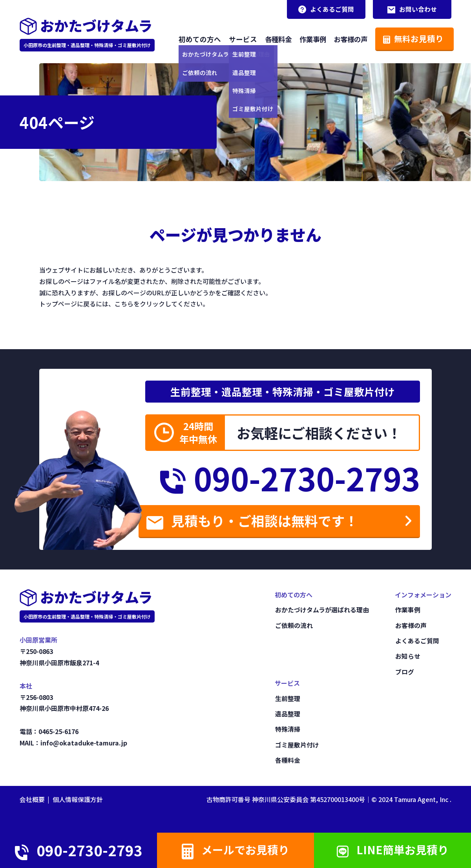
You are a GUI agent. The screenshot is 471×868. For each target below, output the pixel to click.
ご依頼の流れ (294, 627)
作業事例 (308, 39)
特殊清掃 (287, 730)
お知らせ (407, 657)
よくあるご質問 (326, 9)
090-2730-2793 (285, 478)
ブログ (404, 673)
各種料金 (272, 39)
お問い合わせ (412, 9)
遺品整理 (287, 715)
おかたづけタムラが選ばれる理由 (322, 612)
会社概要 (32, 799)
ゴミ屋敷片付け (297, 745)
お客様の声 (347, 39)
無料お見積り (411, 38)
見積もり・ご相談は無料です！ (262, 523)
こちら (124, 303)
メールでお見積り (235, 850)
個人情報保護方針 (78, 799)
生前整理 (287, 700)
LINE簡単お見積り (392, 849)
